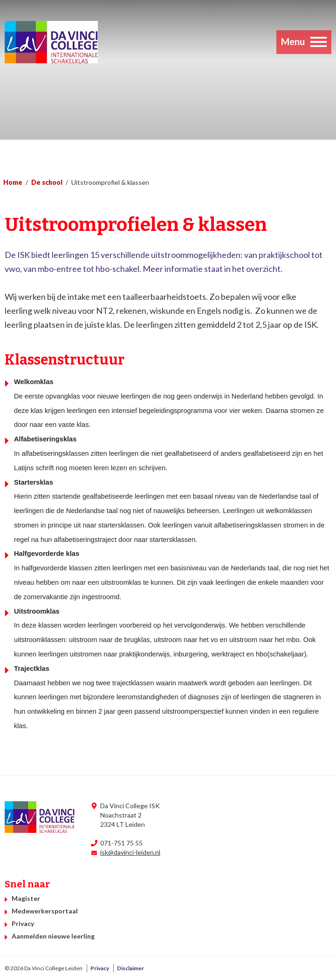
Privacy (23, 923)
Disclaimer (130, 968)
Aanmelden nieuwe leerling (53, 936)
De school (47, 182)
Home (13, 182)
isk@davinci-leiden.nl (130, 852)
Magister (26, 898)
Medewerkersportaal (45, 911)
